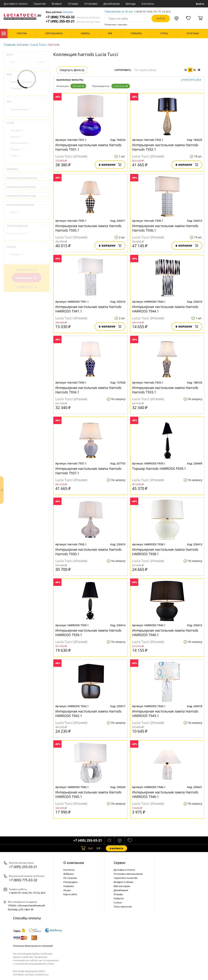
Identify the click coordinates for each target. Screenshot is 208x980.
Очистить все (191, 80)
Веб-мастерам (122, 886)
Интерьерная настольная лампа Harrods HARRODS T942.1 (88, 713)
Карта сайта (70, 894)
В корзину (110, 165)
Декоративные (21, 109)
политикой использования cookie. (34, 964)
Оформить (116, 848)
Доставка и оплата (16, 4)
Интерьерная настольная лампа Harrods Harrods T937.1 (88, 471)
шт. (87, 848)
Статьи (118, 902)
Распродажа (70, 882)
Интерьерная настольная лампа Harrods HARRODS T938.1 (165, 552)
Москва (68, 12)
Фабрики (69, 874)
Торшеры (18, 88)
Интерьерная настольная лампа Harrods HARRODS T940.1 (165, 633)
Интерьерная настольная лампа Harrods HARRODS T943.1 (165, 713)
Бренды (131, 4)
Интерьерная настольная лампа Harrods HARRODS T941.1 (88, 309)
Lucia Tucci (38, 45)
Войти (200, 4)
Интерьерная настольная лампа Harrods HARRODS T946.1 (165, 794)
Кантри (17, 137)
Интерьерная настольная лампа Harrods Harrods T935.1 (88, 228)
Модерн (18, 149)
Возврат (57, 4)
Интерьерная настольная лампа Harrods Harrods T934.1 (88, 390)
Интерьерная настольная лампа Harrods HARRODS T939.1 (88, 633)
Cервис (120, 863)
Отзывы (73, 4)
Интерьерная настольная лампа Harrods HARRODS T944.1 (165, 309)
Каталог (4, 33)
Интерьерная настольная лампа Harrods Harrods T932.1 (165, 147)
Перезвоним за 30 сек (119, 12)
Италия (17, 254)
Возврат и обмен (123, 882)
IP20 (16, 212)
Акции (67, 890)
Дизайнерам (112, 4)
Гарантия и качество (126, 878)
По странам (70, 878)
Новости (119, 898)
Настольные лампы (24, 82)
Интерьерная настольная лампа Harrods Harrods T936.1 (165, 228)
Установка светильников (128, 874)
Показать (27, 278)
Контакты (148, 4)
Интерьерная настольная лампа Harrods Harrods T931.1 (88, 147)
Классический (20, 143)
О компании (74, 863)
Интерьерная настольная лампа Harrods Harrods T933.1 (165, 390)
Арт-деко (18, 130)
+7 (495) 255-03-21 (73, 21)
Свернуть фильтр (72, 70)
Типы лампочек (123, 907)
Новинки (69, 886)
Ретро (16, 156)
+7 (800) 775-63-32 (73, 17)
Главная (10, 45)
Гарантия (40, 4)
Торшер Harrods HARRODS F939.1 (159, 469)
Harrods (78, 86)
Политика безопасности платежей (33, 946)
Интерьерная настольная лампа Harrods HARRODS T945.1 (88, 794)
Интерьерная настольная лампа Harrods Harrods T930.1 (88, 552)
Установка (91, 4)
